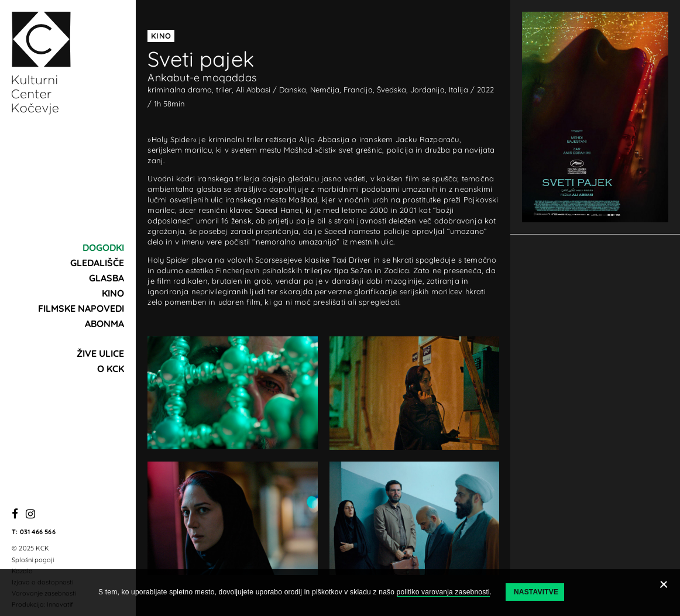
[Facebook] (15, 515)
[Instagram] (30, 515)
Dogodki (103, 247)
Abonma (104, 324)
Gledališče (97, 263)
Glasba (107, 278)
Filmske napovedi (81, 308)
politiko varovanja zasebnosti (443, 592)
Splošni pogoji (33, 560)
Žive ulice (100, 353)
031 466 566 (38, 532)
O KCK (111, 369)
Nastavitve (536, 592)
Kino (113, 293)
